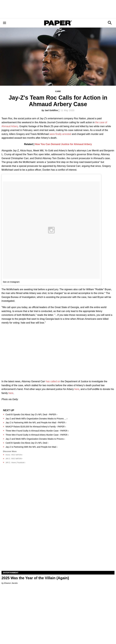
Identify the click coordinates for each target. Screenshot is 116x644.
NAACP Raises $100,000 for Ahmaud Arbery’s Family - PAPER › (36, 427)
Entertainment (11, 573)
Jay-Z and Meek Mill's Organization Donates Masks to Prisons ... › (36, 419)
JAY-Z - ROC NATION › (14, 459)
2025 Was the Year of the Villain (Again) (35, 578)
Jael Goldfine (51, 110)
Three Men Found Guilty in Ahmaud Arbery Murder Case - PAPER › (37, 431)
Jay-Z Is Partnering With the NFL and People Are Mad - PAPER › (36, 423)
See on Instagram (11, 282)
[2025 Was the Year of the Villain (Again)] (58, 543)
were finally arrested (60, 134)
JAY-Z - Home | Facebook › (16, 462)
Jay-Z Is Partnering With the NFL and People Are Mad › (31, 447)
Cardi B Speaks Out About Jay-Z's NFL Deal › (27, 443)
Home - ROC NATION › (14, 455)
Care (58, 91)
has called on (53, 381)
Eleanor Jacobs (11, 583)
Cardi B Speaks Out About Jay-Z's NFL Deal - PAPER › (31, 414)
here (77, 389)
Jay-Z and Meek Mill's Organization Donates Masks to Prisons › (35, 439)
